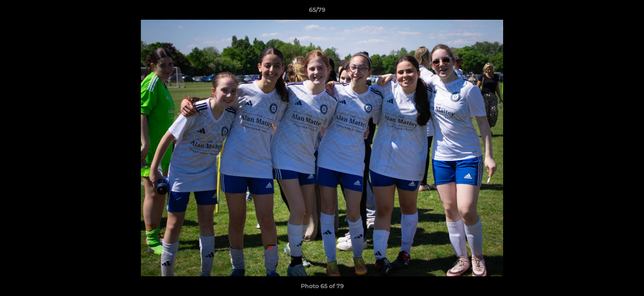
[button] (609, 12)
